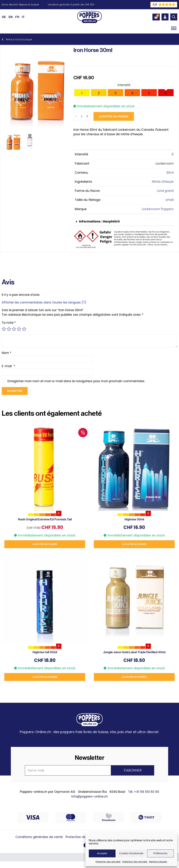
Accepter (102, 853)
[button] (123, 222)
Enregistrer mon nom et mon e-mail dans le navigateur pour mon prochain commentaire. (76, 381)
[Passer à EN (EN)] (11, 17)
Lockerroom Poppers (158, 209)
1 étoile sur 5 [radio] (4, 329)
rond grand (165, 191)
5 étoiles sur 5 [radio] (24, 329)
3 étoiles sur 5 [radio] (14, 329)
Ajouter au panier (114, 116)
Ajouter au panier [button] (45, 544)
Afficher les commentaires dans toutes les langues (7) (44, 302)
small (170, 200)
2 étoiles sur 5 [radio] (9, 329)
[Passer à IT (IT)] (23, 17)
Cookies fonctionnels (131, 853)
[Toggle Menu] (174, 28)
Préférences (160, 853)
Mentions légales (158, 862)
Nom (7, 353)
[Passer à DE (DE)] (4, 17)
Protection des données (108, 862)
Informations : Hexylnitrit (99, 221)
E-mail (8, 366)
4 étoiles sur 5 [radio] (19, 329)
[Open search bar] (174, 17)
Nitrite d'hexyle (163, 182)
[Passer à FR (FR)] (17, 17)
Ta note (9, 323)
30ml (170, 173)
